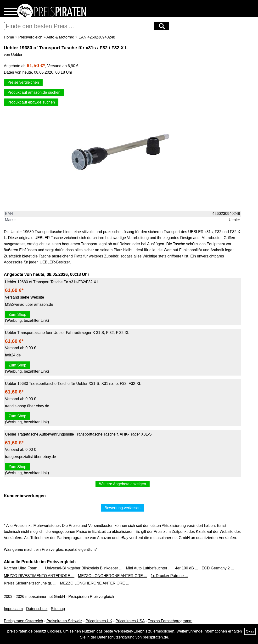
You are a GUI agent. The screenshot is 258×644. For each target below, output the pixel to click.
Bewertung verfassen (123, 508)
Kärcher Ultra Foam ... (23, 568)
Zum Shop (17, 314)
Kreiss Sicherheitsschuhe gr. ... (30, 583)
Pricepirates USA (130, 621)
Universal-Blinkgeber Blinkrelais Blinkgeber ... (84, 568)
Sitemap (58, 609)
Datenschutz (37, 609)
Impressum (13, 609)
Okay (250, 631)
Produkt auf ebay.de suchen (31, 102)
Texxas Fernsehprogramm (170, 621)
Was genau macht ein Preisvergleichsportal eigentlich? (50, 549)
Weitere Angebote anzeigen (123, 484)
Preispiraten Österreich (23, 621)
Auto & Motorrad (60, 37)
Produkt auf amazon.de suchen (34, 92)
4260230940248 (226, 214)
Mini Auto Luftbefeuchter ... (149, 568)
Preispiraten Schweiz (64, 621)
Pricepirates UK (99, 621)
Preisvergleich (30, 37)
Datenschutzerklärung (116, 637)
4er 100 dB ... (187, 568)
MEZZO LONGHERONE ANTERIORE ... (113, 576)
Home (9, 37)
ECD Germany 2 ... (218, 568)
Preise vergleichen (23, 82)
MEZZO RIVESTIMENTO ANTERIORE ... (39, 576)
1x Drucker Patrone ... (169, 576)
